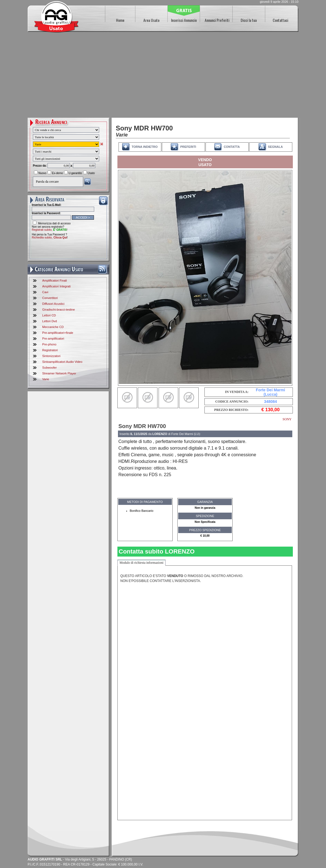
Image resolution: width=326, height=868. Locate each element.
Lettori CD (49, 315)
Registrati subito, (49, 230)
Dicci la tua (249, 20)
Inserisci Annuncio (184, 20)
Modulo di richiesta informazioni (142, 563)
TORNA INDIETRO (144, 147)
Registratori (50, 350)
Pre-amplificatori (53, 339)
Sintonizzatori (51, 356)
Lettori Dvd (50, 321)
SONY (287, 419)
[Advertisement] (163, 76)
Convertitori (50, 298)
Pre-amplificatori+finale (58, 333)
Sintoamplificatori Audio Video (62, 362)
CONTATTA (232, 147)
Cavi (45, 292)
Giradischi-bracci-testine (59, 310)
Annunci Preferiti (217, 20)
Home (120, 20)
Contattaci (280, 20)
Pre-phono (49, 344)
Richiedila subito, (49, 238)
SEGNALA (275, 147)
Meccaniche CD (53, 327)
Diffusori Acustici (53, 304)
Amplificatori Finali (55, 280)
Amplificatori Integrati (56, 286)
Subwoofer (50, 368)
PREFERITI (188, 147)
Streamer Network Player (59, 373)
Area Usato (151, 20)
